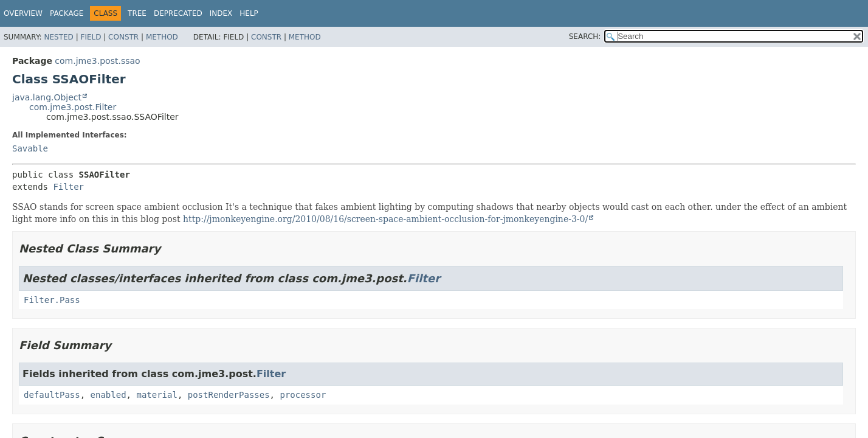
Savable (30, 148)
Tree (137, 13)
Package (67, 13)
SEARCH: (585, 36)
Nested (58, 37)
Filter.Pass (52, 300)
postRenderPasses (229, 395)
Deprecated (178, 13)
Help (249, 13)
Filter (68, 187)
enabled (108, 395)
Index (221, 13)
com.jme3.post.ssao (97, 61)
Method (162, 37)
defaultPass (52, 395)
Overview (23, 13)
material (157, 395)
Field (91, 37)
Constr (123, 37)
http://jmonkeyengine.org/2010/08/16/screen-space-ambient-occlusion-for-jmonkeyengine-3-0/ (385, 219)
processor (303, 395)
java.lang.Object (47, 97)
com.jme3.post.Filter (73, 107)
